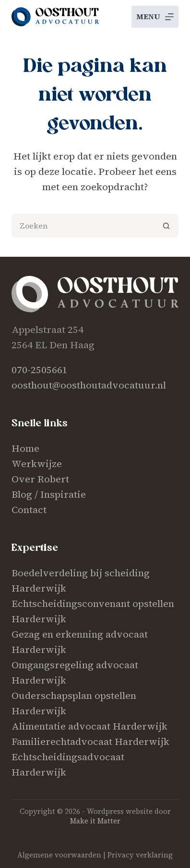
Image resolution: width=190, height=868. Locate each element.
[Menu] (155, 17)
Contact (29, 510)
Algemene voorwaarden (59, 855)
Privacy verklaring (140, 855)
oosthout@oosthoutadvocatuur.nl (89, 385)
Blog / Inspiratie (49, 494)
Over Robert (40, 479)
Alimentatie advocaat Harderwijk (89, 726)
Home (25, 448)
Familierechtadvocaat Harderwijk (90, 742)
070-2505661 (40, 370)
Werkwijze (37, 464)
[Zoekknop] (166, 226)
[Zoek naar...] (83, 226)
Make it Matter (95, 821)
